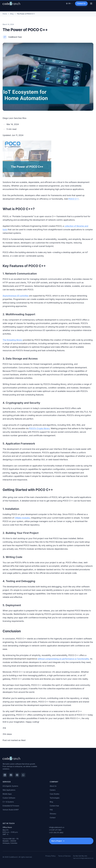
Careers (53, 790)
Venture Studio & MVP (11, 810)
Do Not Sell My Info (83, 857)
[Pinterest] (17, 775)
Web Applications (9, 790)
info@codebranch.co (57, 827)
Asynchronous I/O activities (16, 301)
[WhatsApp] (23, 775)
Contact (53, 818)
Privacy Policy (50, 856)
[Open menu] (91, 4)
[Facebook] (11, 775)
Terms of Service (64, 856)
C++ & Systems (8, 802)
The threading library (12, 345)
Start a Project (58, 841)
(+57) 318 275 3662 (56, 833)
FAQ (51, 810)
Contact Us (81, 3)
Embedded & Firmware (11, 806)
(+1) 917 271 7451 (55, 830)
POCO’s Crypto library (39, 434)
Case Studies (55, 794)
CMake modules (22, 523)
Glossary (53, 814)
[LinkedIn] (5, 775)
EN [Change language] (69, 3)
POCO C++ (74, 204)
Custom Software (9, 798)
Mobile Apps (7, 794)
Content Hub (54, 806)
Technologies (55, 798)
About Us (53, 786)
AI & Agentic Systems (10, 786)
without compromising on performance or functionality (63, 664)
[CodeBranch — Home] (11, 4)
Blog (51, 802)
